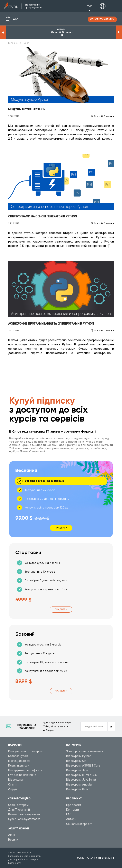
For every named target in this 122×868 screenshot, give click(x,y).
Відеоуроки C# (76, 761)
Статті (12, 785)
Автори (71, 819)
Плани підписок (19, 766)
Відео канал (16, 780)
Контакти (73, 810)
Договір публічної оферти (23, 860)
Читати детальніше (61, 75)
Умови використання (20, 853)
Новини (13, 840)
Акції (12, 835)
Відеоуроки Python (79, 756)
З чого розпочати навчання (85, 751)
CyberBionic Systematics (24, 819)
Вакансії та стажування (24, 814)
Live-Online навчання (22, 775)
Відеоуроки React (78, 789)
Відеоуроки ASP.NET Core (83, 766)
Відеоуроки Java (77, 770)
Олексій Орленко (104, 116)
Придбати (61, 609)
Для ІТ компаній (19, 810)
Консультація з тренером (25, 751)
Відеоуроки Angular (79, 785)
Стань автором (18, 805)
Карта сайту (15, 863)
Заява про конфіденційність (24, 856)
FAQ (69, 814)
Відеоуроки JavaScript (81, 780)
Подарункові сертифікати (25, 770)
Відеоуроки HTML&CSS (82, 775)
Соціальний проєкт (79, 824)
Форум (13, 789)
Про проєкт (74, 805)
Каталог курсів (18, 756)
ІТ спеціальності (19, 761)
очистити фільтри (102, 19)
